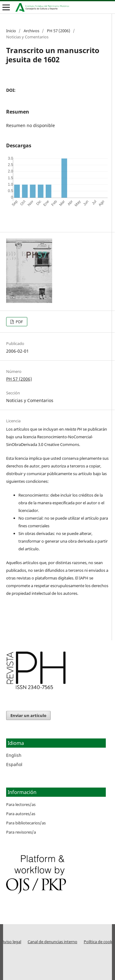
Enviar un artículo (28, 715)
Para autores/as (21, 814)
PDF (19, 322)
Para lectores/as (21, 804)
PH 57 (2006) (59, 31)
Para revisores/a (21, 832)
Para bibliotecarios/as (26, 823)
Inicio (11, 31)
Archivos (31, 31)
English (14, 755)
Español (14, 764)
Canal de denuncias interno (52, 942)
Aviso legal (11, 942)
